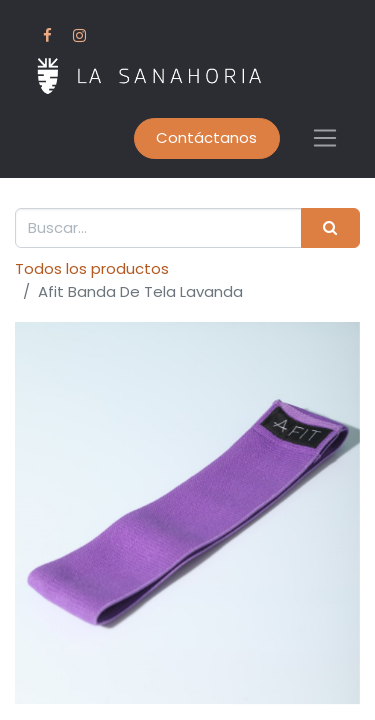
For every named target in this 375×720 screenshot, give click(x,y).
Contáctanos (206, 137)
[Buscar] (330, 228)
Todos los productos (92, 268)
